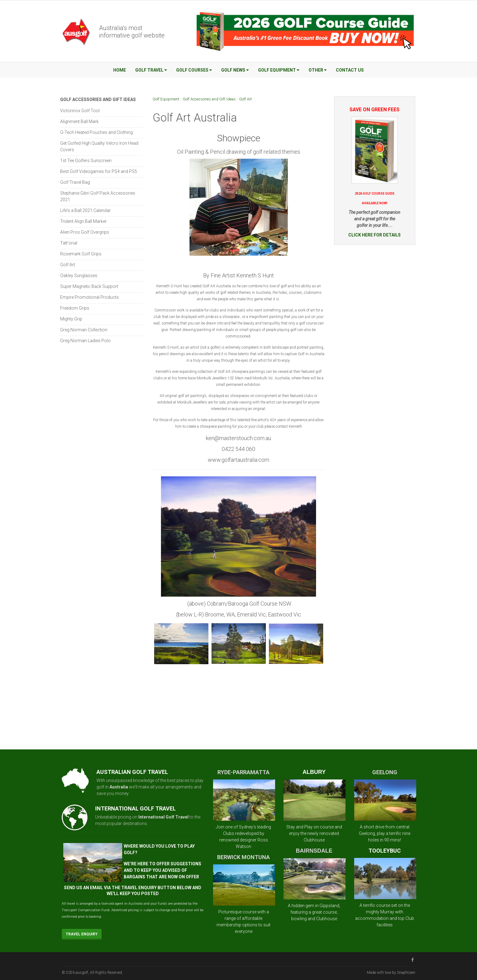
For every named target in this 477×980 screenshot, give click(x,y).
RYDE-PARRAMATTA (243, 772)
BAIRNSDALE (314, 851)
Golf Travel (151, 70)
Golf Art (245, 99)
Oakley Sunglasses (79, 276)
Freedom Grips (75, 308)
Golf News (235, 70)
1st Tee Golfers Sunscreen (86, 161)
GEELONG (385, 772)
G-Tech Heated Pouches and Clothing (96, 132)
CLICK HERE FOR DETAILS (374, 235)
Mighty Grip (71, 319)
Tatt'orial (69, 243)
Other (318, 70)
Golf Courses (194, 70)
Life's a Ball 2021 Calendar (85, 210)
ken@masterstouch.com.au (238, 438)
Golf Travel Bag (75, 182)
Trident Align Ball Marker (83, 221)
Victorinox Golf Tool (80, 111)
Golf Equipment (279, 70)
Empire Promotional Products (89, 297)
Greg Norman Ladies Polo (85, 341)
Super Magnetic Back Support (89, 286)
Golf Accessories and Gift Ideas (209, 99)
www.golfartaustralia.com (238, 460)
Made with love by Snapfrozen (391, 973)
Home (120, 70)
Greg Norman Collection (84, 330)
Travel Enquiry (82, 934)
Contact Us (350, 70)
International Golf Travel (163, 817)
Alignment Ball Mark (79, 121)
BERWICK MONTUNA (243, 857)
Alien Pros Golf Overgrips (85, 232)
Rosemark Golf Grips (81, 254)
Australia (119, 787)
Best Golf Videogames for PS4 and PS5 (99, 171)
